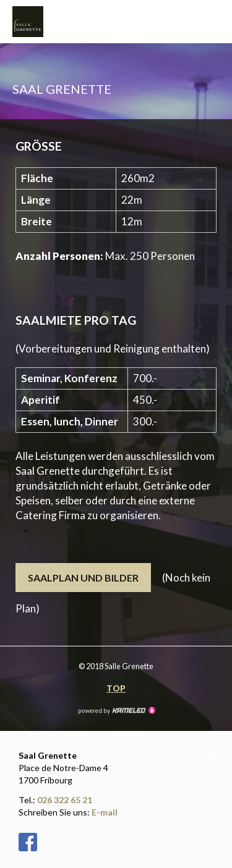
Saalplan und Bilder (83, 578)
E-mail (105, 812)
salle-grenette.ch (43, 22)
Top (116, 688)
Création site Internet (116, 711)
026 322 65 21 (65, 800)
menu (213, 22)
